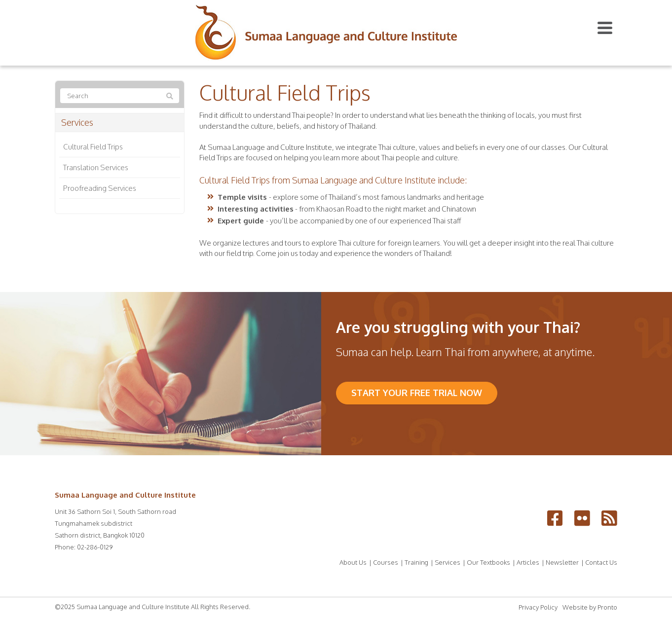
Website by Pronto (590, 607)
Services (77, 122)
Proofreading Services (100, 188)
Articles (528, 562)
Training (416, 562)
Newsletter (562, 562)
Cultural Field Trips (93, 147)
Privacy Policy (538, 607)
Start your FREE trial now (417, 393)
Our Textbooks (488, 562)
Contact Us (601, 562)
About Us (353, 562)
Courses (386, 562)
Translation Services (96, 167)
